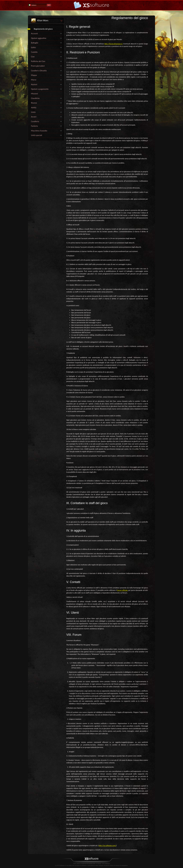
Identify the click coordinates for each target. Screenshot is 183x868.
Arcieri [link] (34, 117)
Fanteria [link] (34, 126)
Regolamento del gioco (43, 29)
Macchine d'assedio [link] (39, 131)
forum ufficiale (122, 590)
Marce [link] (34, 80)
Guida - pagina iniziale (91, 5)
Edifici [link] (33, 47)
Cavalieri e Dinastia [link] (39, 71)
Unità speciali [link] (37, 135)
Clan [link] (33, 57)
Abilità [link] (34, 108)
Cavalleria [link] (35, 121)
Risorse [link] (34, 103)
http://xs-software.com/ (107, 846)
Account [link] (34, 33)
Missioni (34, 94)
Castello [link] (34, 52)
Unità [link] (33, 112)
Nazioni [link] (34, 84)
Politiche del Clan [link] (38, 61)
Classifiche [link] (35, 98)
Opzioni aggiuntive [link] (39, 38)
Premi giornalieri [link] (38, 66)
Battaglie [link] (35, 43)
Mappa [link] (34, 75)
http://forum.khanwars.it (113, 44)
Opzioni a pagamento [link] (40, 89)
